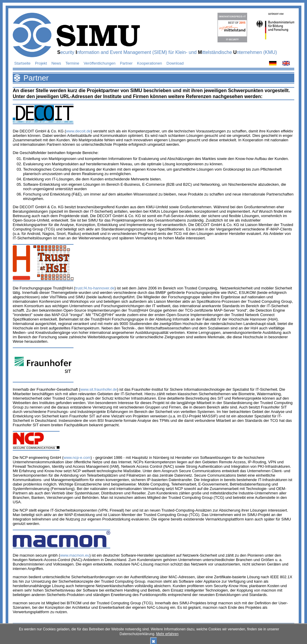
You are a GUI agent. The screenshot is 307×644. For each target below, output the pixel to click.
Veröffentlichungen (99, 63)
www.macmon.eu (75, 555)
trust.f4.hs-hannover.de (95, 288)
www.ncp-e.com (77, 458)
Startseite (22, 63)
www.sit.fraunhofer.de (99, 389)
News (56, 63)
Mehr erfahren (167, 634)
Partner (126, 63)
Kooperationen (149, 63)
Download (175, 63)
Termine (72, 63)
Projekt (41, 63)
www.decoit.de (79, 131)
